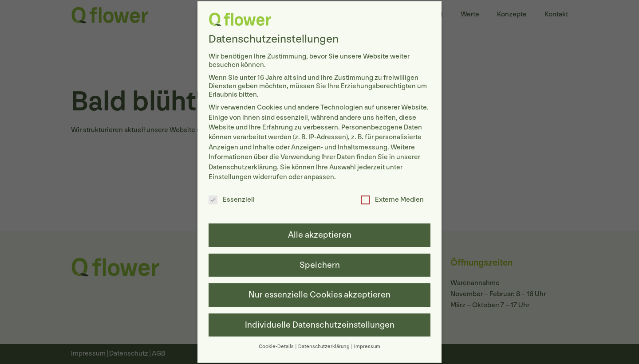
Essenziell (232, 198)
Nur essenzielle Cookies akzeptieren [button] (319, 293)
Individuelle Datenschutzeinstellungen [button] (320, 323)
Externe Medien (392, 198)
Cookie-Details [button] (277, 344)
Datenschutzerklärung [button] (324, 344)
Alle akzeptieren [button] (320, 233)
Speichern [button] (320, 263)
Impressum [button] (367, 344)
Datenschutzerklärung (243, 165)
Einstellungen (230, 175)
